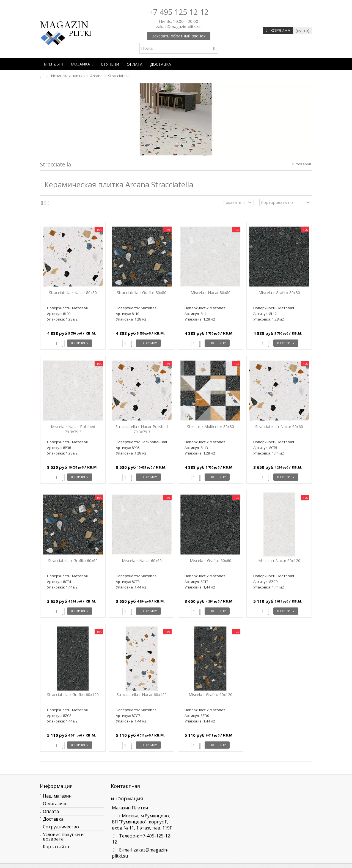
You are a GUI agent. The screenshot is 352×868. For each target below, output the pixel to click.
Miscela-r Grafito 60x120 (211, 695)
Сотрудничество (61, 827)
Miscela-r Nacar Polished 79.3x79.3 (73, 429)
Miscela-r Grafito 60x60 (211, 561)
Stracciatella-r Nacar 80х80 (73, 293)
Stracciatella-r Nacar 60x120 (142, 695)
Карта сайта (56, 847)
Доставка (53, 819)
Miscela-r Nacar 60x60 (142, 561)
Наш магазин (57, 796)
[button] (53, 64)
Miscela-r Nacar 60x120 (279, 561)
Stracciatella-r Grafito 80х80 (142, 293)
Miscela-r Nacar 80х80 (211, 293)
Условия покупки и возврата (63, 837)
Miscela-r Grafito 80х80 (279, 293)
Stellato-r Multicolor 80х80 (211, 427)
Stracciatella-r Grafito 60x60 (73, 561)
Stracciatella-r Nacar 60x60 (279, 427)
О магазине (55, 804)
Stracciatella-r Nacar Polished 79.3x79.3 (142, 429)
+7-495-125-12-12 (179, 12)
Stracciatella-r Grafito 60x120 (73, 695)
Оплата (51, 811)
